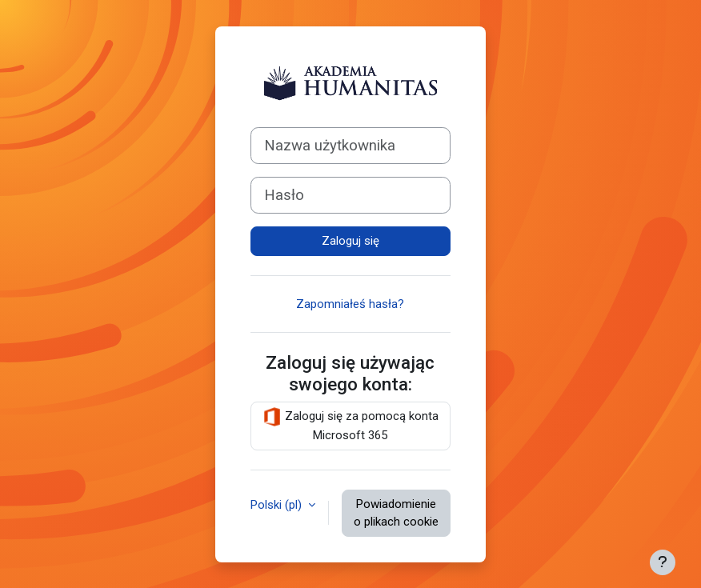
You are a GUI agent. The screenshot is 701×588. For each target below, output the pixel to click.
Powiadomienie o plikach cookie (396, 513)
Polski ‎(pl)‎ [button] (278, 505)
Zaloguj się (350, 241)
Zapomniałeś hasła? (350, 304)
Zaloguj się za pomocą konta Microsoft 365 (350, 425)
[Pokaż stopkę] (663, 562)
